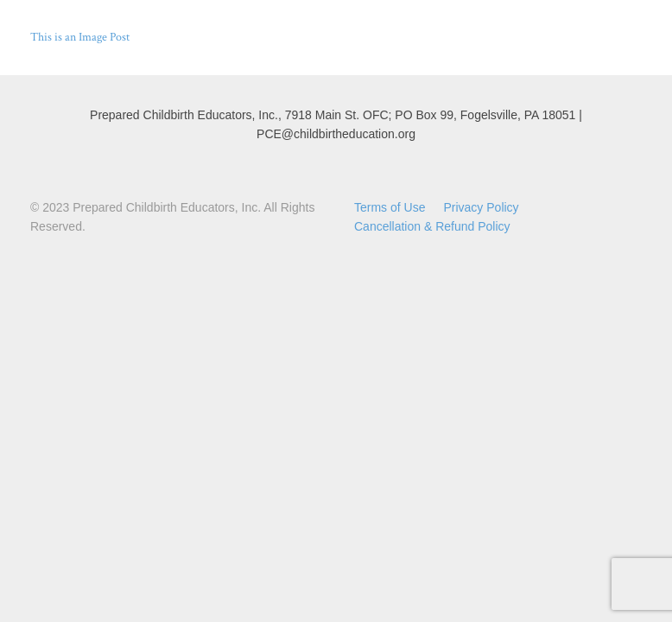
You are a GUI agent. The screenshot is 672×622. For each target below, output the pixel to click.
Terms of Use (390, 207)
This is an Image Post (80, 37)
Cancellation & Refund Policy (432, 226)
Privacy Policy (481, 207)
